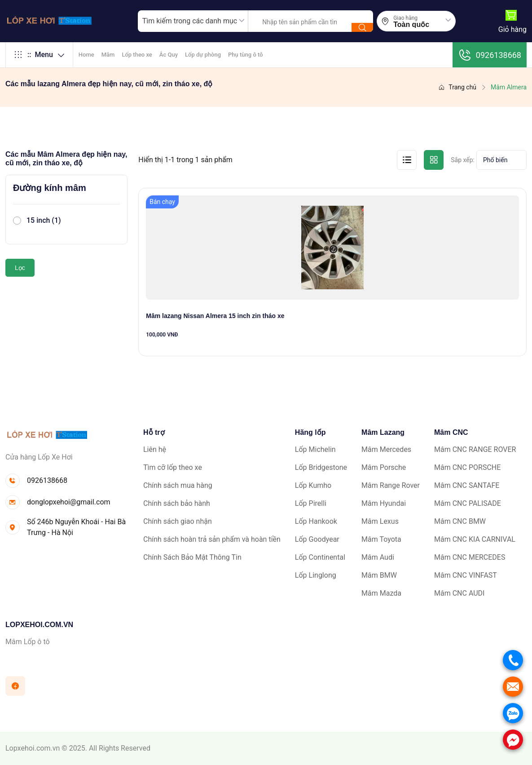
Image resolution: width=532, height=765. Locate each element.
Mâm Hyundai (384, 503)
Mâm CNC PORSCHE (467, 467)
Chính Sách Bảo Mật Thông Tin (192, 557)
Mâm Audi (378, 557)
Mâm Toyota (381, 539)
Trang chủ (457, 87)
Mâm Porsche (384, 467)
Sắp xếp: (463, 160)
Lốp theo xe (137, 55)
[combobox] (193, 21)
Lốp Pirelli (311, 503)
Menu (39, 55)
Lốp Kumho (313, 485)
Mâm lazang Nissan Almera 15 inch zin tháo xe (215, 316)
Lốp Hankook (316, 521)
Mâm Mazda (381, 593)
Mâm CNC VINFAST (466, 575)
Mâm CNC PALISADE (468, 503)
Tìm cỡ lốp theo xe (173, 467)
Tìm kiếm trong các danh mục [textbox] (190, 21)
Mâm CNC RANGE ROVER (475, 449)
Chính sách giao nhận (178, 521)
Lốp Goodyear (317, 539)
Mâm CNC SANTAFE (467, 485)
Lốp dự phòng (203, 55)
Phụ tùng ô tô (246, 55)
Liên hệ (155, 449)
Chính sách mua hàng (178, 485)
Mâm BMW (379, 575)
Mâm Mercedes (386, 449)
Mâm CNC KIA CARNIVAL (475, 539)
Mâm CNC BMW (460, 521)
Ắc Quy (169, 55)
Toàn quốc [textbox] (411, 25)
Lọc (20, 268)
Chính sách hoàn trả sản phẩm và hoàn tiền (212, 539)
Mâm (108, 55)
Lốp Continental (320, 557)
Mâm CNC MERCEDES (470, 557)
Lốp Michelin (315, 449)
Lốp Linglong (316, 575)
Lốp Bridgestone (321, 467)
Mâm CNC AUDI (459, 593)
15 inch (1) (44, 220)
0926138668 (490, 55)
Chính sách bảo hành (177, 503)
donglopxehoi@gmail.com (69, 502)
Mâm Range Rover (391, 485)
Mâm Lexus (380, 521)
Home (86, 55)
